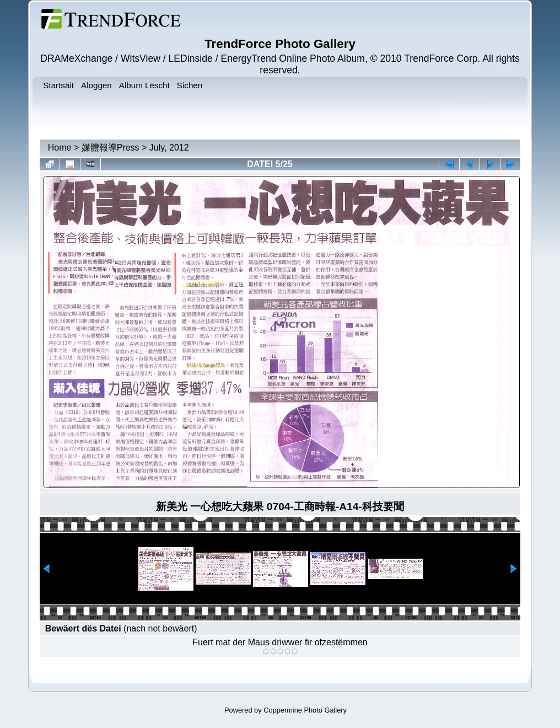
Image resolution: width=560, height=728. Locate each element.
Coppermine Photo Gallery (305, 710)
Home (60, 148)
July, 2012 (169, 148)
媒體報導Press (111, 148)
